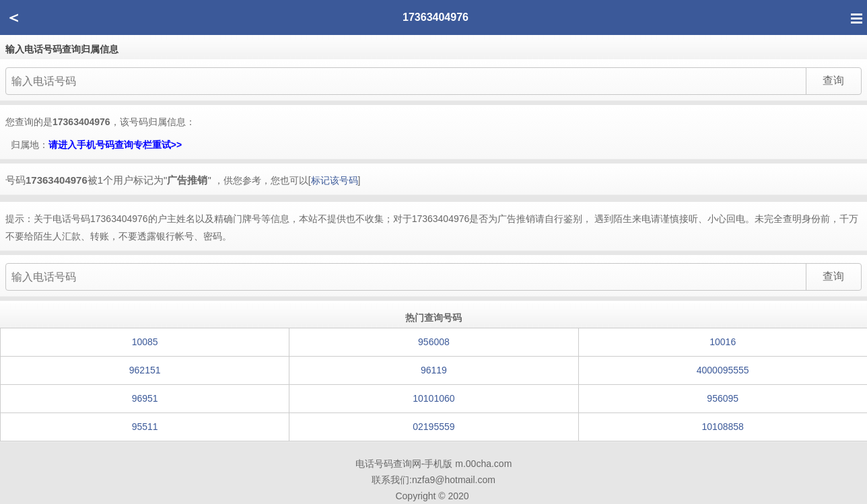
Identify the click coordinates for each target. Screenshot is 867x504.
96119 (434, 370)
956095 (723, 398)
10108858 (723, 427)
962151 (145, 370)
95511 (145, 427)
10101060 (433, 398)
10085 (145, 342)
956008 (434, 342)
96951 (145, 398)
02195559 (433, 427)
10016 (723, 342)
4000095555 (723, 370)
